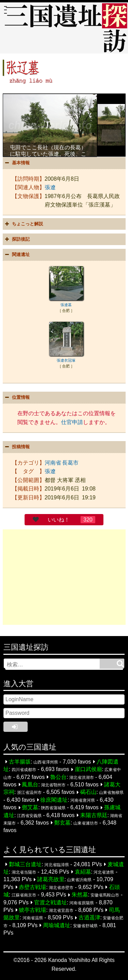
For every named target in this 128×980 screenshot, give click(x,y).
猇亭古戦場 (32, 910)
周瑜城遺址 (57, 925)
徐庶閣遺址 (54, 800)
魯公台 (58, 777)
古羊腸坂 (20, 762)
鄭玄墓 (62, 823)
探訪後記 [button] (17, 239)
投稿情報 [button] (17, 447)
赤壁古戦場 (32, 887)
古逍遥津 (89, 918)
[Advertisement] (64, 577)
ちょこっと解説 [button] (23, 224)
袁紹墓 (83, 872)
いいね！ (59, 520)
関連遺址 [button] (17, 255)
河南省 (53, 463)
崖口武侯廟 (88, 770)
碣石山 (88, 792)
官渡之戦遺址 (51, 902)
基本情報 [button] (17, 163)
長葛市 (70, 463)
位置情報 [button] (17, 397)
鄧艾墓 (30, 808)
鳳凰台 (30, 785)
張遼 (50, 187)
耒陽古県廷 (94, 815)
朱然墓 (80, 895)
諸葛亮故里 (51, 880)
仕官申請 (72, 422)
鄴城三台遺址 (25, 864)
